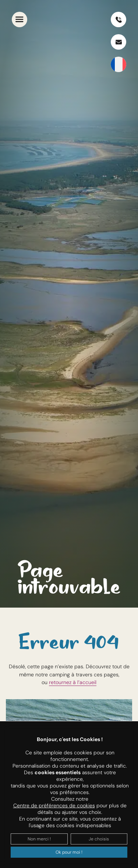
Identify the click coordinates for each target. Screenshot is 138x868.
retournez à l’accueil (73, 682)
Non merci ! (39, 839)
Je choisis (99, 839)
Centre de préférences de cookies (54, 805)
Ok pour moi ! (69, 852)
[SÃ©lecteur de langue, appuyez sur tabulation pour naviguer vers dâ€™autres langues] (118, 64)
